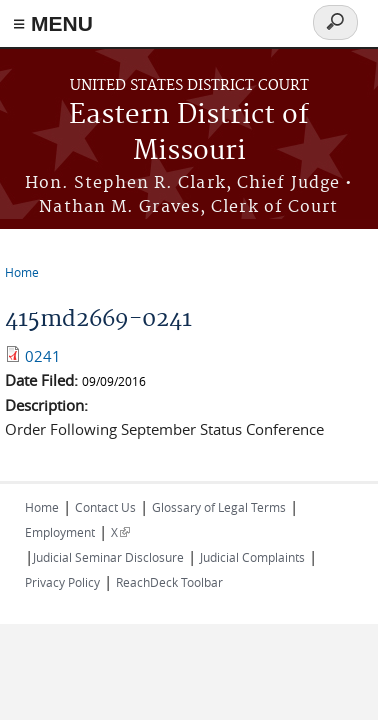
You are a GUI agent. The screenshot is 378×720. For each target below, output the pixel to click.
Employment (60, 532)
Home (22, 272)
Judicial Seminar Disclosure (108, 557)
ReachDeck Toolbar (169, 582)
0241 (43, 356)
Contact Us (105, 507)
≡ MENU (53, 23)
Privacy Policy (62, 582)
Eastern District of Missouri (189, 133)
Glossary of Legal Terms (219, 507)
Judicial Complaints (252, 557)
